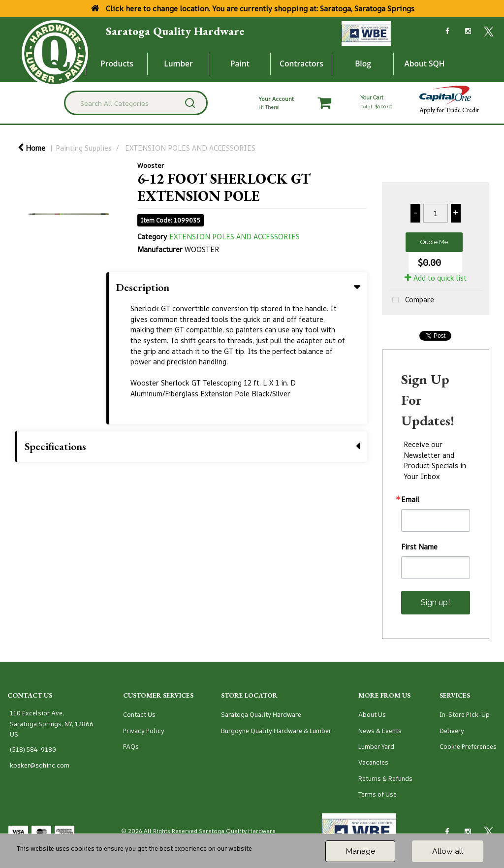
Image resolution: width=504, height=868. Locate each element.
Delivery (452, 731)
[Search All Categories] (136, 103)
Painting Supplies (84, 148)
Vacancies (373, 762)
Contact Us (139, 715)
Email (410, 500)
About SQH (424, 64)
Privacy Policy (144, 731)
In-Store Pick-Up (465, 715)
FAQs (131, 747)
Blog (363, 64)
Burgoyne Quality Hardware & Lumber (276, 731)
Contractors (301, 64)
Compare (411, 301)
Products (117, 64)
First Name (419, 547)
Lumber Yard (376, 747)
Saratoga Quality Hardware (175, 31)
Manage (360, 851)
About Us (372, 715)
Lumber (178, 64)
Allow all (448, 851)
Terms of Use (378, 794)
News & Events (380, 731)
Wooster (151, 165)
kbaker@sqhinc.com (40, 765)
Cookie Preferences (468, 747)
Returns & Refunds (385, 779)
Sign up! (435, 602)
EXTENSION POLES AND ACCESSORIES (190, 148)
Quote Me (434, 242)
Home (31, 148)
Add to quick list (436, 278)
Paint (240, 64)
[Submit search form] (190, 103)
